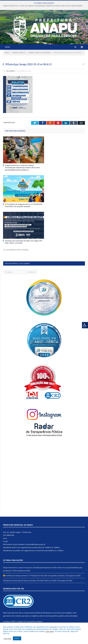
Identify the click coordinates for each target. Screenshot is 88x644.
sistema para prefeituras (33, 613)
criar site (18, 613)
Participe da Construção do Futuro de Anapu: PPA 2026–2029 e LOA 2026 (30, 581)
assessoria (60, 613)
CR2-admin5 (10, 71)
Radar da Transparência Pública (30, 622)
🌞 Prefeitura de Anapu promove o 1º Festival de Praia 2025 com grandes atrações (23, 205)
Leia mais (50, 631)
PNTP (13, 622)
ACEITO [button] (17, 638)
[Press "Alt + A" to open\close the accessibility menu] (85, 325)
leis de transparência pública (54, 616)
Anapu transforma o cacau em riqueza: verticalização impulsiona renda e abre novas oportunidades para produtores (45, 6)
